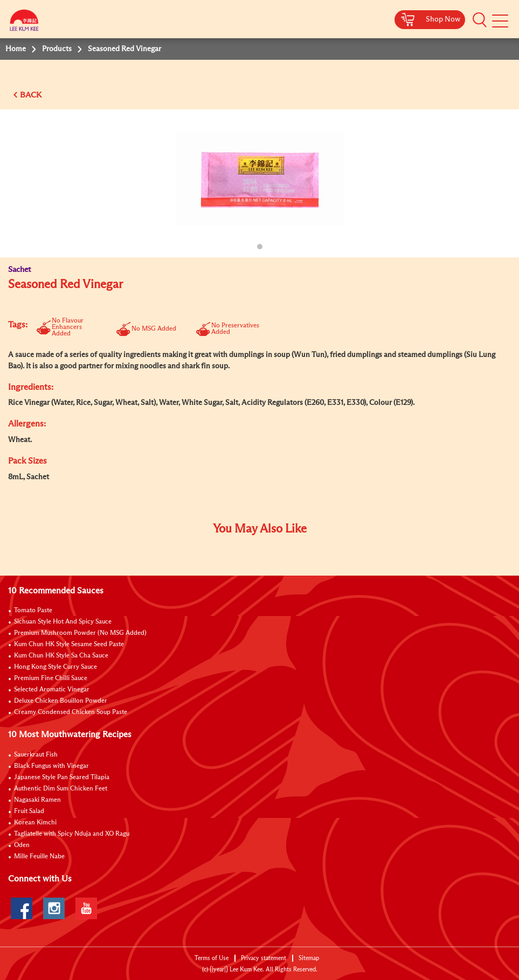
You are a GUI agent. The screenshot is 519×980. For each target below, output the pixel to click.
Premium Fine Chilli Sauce (51, 678)
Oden (22, 845)
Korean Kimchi (35, 823)
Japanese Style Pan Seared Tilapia (62, 778)
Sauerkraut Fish (36, 755)
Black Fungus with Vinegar (51, 766)
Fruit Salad (29, 811)
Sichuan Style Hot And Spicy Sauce (63, 622)
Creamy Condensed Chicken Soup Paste (71, 712)
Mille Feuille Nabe (39, 857)
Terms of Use (212, 958)
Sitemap (309, 958)
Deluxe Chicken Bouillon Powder (61, 701)
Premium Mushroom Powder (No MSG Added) (80, 633)
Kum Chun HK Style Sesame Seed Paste (69, 645)
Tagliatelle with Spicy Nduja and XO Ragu (72, 834)
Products (57, 49)
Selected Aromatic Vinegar (52, 690)
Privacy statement (264, 958)
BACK (31, 95)
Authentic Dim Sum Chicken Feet (61, 789)
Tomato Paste (33, 611)
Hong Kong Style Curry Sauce (56, 667)
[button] (480, 20)
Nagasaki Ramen (37, 800)
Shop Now (443, 19)
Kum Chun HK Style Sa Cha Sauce (61, 656)
